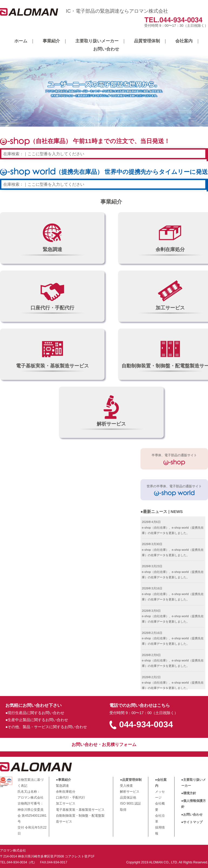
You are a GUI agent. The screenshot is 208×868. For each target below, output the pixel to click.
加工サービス (66, 803)
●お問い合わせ (192, 815)
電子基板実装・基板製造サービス (80, 810)
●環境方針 (189, 793)
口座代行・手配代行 (71, 798)
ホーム (21, 41)
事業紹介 (51, 41)
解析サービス (130, 792)
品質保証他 (128, 798)
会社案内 (184, 41)
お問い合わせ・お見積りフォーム (104, 744)
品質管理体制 (147, 41)
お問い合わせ (106, 49)
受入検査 (126, 786)
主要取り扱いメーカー (97, 41)
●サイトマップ (192, 822)
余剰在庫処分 (66, 792)
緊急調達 (62, 786)
